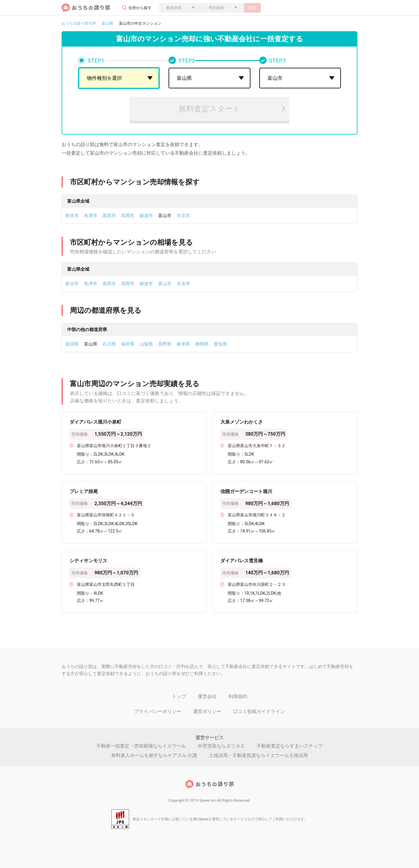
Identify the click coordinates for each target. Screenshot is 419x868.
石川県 (109, 344)
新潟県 (72, 344)
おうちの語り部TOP (79, 23)
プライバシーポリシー (158, 711)
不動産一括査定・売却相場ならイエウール (141, 746)
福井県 (128, 344)
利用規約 (238, 696)
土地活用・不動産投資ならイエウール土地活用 (258, 755)
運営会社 (207, 696)
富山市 (165, 284)
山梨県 (146, 344)
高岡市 (128, 216)
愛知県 (221, 344)
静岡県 (202, 344)
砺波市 (146, 216)
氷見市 (183, 216)
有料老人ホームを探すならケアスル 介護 (154, 755)
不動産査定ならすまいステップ (290, 746)
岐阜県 (183, 344)
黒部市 (109, 216)
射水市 (72, 216)
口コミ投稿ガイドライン (259, 711)
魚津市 (91, 216)
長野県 (165, 344)
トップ (179, 696)
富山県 (107, 23)
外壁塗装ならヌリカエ (221, 746)
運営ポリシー (207, 711)
